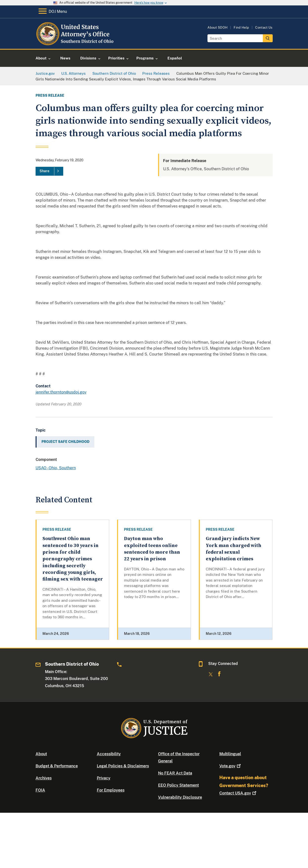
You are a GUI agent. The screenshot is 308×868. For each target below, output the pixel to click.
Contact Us (264, 28)
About (41, 754)
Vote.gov (231, 766)
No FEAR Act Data (175, 773)
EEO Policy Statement (178, 785)
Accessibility (109, 754)
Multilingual (230, 754)
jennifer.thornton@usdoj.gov (61, 392)
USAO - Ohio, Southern (56, 468)
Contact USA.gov (238, 793)
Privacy (104, 778)
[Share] (49, 171)
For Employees (111, 790)
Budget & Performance (57, 766)
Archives (44, 778)
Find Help (241, 28)
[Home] (76, 43)
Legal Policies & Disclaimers (123, 766)
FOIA (40, 790)
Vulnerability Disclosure (180, 797)
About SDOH (217, 28)
